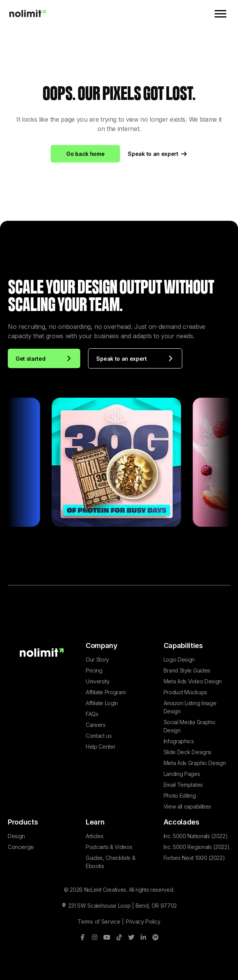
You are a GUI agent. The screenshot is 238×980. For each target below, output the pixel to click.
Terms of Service (99, 921)
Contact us (99, 736)
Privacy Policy (143, 921)
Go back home (85, 154)
